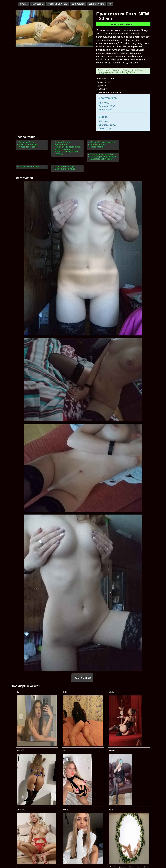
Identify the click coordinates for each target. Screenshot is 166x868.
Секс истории (78, 4)
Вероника (112, 751)
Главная (24, 4)
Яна (18, 692)
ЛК (110, 4)
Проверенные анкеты (58, 4)
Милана (112, 692)
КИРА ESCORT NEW (22, 809)
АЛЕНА (111, 809)
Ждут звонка (38, 4)
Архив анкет (122, 867)
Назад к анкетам (82, 678)
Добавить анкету (97, 4)
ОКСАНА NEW (20, 751)
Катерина (66, 809)
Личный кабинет (143, 867)
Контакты (132, 867)
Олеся (65, 692)
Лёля (64, 751)
